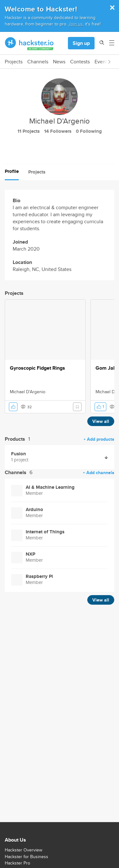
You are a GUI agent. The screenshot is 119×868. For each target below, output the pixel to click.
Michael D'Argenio (28, 392)
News (59, 62)
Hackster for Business (26, 857)
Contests (80, 62)
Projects (14, 62)
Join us (76, 24)
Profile (12, 171)
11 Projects (29, 131)
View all (101, 421)
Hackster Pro (17, 863)
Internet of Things (45, 532)
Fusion (19, 454)
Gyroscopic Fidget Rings (37, 368)
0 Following (89, 131)
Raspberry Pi (39, 576)
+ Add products (99, 439)
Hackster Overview (23, 850)
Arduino (34, 510)
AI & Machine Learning (50, 487)
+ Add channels (99, 473)
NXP (30, 554)
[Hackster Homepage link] (29, 43)
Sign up (81, 43)
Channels (38, 62)
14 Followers (58, 131)
